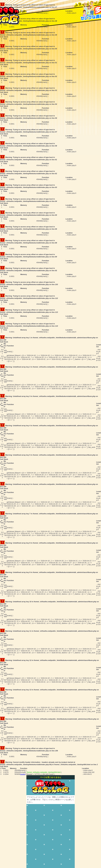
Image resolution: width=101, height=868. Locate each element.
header (23, 774)
